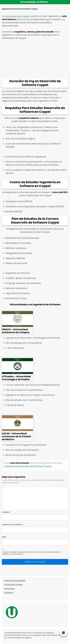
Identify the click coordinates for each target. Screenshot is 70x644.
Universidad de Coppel (17, 16)
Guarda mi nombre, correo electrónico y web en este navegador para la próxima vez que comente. (32, 553)
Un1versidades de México (34, 2)
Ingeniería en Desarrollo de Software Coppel (28, 466)
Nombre (6, 512)
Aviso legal (9, 588)
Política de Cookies (13, 584)
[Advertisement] (35, 59)
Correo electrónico (13, 525)
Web (4, 537)
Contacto (9, 592)
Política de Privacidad (15, 580)
